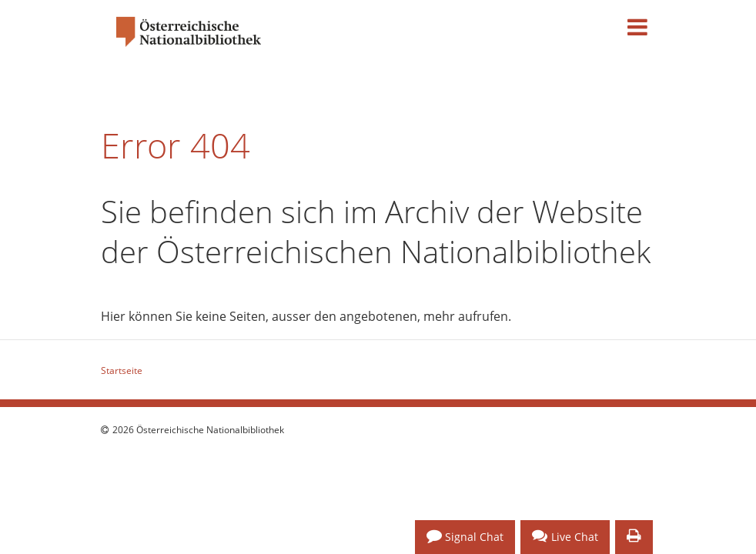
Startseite (122, 370)
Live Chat (565, 536)
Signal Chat (465, 536)
